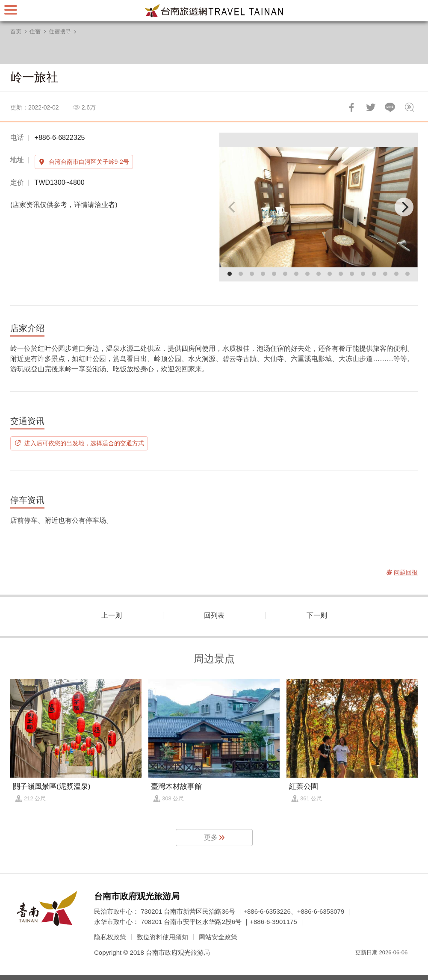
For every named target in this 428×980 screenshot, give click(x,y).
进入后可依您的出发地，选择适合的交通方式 (84, 443)
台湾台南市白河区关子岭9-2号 (89, 162)
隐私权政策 (110, 937)
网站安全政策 (218, 937)
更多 (211, 837)
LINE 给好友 (390, 107)
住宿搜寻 (60, 31)
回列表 (214, 615)
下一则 (317, 615)
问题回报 (409, 107)
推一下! (371, 107)
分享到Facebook (351, 107)
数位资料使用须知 (162, 937)
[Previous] (233, 207)
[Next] (404, 207)
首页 (16, 31)
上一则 (112, 615)
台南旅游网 (214, 11)
